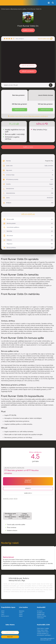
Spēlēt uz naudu (28, 30)
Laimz (3, 614)
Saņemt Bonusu (28, 481)
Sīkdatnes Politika (41, 616)
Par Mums (40, 611)
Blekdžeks (22, 611)
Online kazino (5, 9)
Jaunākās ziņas (41, 613)
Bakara (21, 616)
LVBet (3, 613)
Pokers (21, 613)
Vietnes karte (40, 618)
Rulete (21, 614)
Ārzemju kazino (5, 616)
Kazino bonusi (8, 557)
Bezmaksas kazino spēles (19, 9)
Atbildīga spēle (41, 614)
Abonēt (10, 637)
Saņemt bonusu (20, 110)
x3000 (3, 611)
